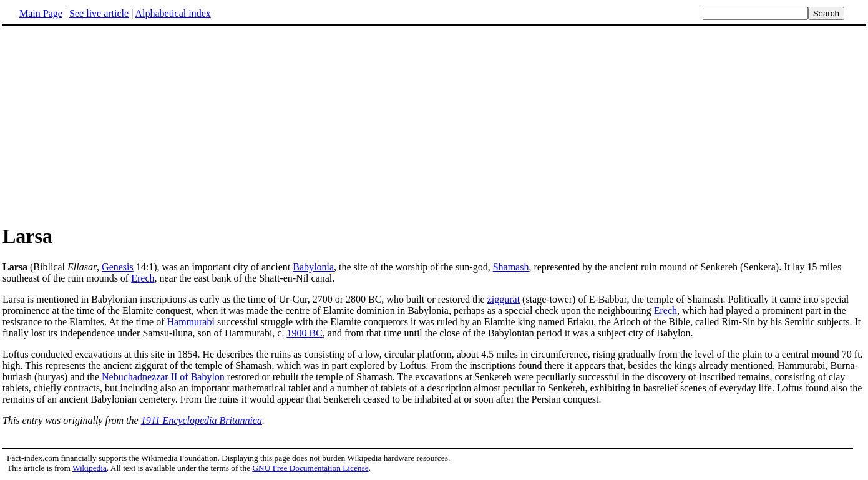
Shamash (511, 267)
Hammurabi (190, 322)
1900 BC (304, 333)
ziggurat (504, 299)
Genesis (118, 267)
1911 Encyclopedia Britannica (202, 420)
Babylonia (313, 267)
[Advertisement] (107, 124)
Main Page (41, 13)
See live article (99, 13)
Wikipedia (90, 468)
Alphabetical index (173, 13)
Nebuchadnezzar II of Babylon (163, 377)
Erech (143, 278)
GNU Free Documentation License (310, 468)
